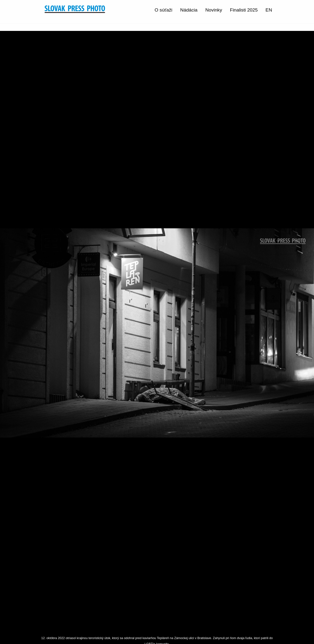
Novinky (214, 10)
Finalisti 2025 (244, 10)
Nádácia (189, 10)
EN (269, 10)
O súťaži (163, 10)
